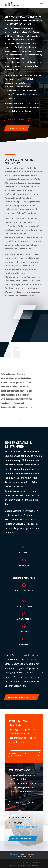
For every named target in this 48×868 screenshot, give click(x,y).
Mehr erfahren (17, 119)
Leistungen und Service (21, 697)
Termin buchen (16, 128)
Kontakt (22, 854)
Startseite (13, 854)
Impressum (32, 854)
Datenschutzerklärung (23, 856)
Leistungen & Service (19, 754)
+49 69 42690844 (26, 827)
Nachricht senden (22, 838)
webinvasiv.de (33, 865)
